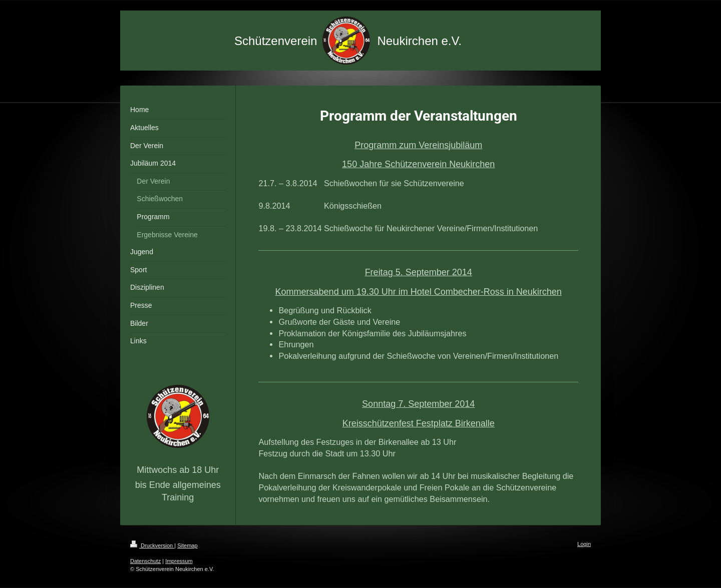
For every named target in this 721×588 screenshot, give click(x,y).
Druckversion (152, 545)
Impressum (179, 561)
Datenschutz (145, 561)
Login (584, 544)
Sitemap (187, 545)
